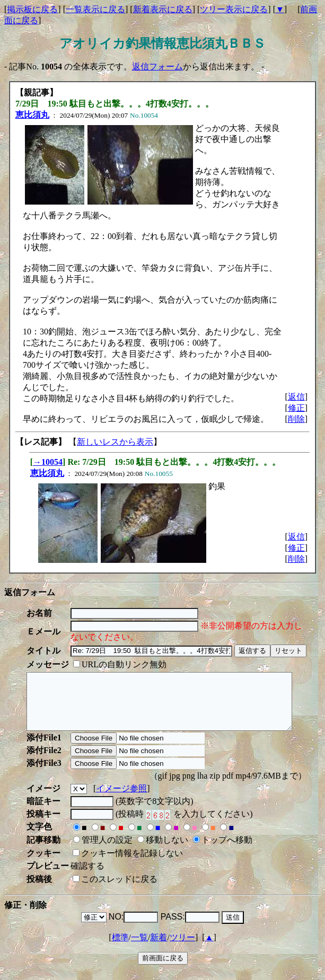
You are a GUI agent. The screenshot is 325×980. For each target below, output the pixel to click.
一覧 (139, 948)
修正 (296, 408)
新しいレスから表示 (115, 442)
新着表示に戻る (163, 9)
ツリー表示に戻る (234, 9)
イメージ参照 (121, 800)
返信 (296, 397)
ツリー (182, 948)
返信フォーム (157, 67)
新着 (159, 948)
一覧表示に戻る (95, 9)
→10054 (48, 462)
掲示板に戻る (32, 9)
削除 (296, 419)
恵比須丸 (32, 115)
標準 (120, 948)
